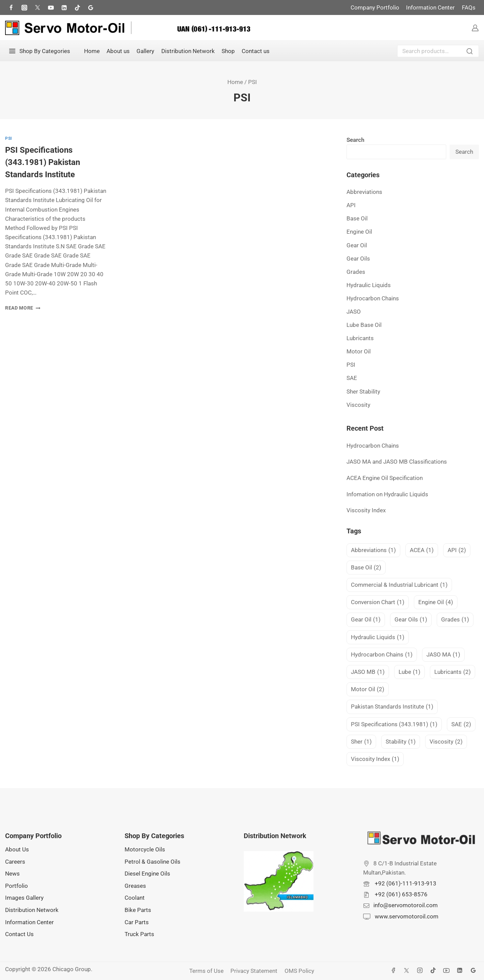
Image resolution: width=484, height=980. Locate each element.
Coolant (135, 898)
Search (472, 52)
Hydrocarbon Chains (373, 298)
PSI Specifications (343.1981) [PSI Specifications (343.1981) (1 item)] (394, 724)
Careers (15, 862)
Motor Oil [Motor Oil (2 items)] (368, 689)
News (12, 874)
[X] (407, 970)
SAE (352, 378)
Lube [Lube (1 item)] (409, 672)
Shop (228, 51)
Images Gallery (24, 898)
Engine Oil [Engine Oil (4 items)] (436, 602)
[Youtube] (51, 7)
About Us (17, 849)
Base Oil (357, 218)
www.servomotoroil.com (406, 916)
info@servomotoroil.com (406, 905)
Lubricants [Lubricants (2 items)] (453, 672)
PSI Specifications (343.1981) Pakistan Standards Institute (43, 162)
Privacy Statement (254, 971)
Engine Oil (359, 232)
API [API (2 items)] (457, 550)
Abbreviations (364, 192)
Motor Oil (359, 351)
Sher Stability (363, 392)
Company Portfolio (375, 7)
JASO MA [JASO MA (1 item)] (443, 655)
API (351, 205)
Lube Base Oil (364, 325)
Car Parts (137, 922)
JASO (354, 312)
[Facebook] (11, 7)
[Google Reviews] (91, 7)
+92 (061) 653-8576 (400, 894)
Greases (135, 886)
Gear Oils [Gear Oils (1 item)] (411, 620)
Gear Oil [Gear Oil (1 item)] (366, 620)
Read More (23, 308)
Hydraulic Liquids (369, 285)
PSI (9, 138)
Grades (356, 272)
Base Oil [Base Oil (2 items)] (366, 568)
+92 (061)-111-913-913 (405, 883)
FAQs (469, 7)
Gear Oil (357, 245)
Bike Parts (138, 910)
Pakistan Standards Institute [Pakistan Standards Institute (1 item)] (392, 707)
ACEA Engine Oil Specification (385, 478)
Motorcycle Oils (145, 849)
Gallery (145, 51)
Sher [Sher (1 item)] (361, 742)
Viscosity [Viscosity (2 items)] (446, 742)
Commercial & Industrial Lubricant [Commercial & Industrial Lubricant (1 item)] (399, 585)
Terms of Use (206, 971)
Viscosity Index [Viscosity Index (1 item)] (375, 759)
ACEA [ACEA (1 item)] (422, 550)
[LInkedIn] (64, 7)
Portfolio (17, 886)
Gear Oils (358, 259)
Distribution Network (188, 51)
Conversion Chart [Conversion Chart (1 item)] (378, 602)
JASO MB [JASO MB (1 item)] (368, 672)
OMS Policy (299, 971)
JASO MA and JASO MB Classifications (397, 462)
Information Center (430, 7)
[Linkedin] (460, 970)
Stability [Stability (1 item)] (401, 742)
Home (92, 51)
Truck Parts (139, 934)
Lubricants (360, 338)
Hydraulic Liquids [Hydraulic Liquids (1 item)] (378, 637)
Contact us (256, 51)
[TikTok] (77, 7)
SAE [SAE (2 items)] (461, 724)
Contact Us (19, 934)
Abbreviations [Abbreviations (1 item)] (373, 550)
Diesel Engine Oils (147, 874)
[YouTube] (447, 970)
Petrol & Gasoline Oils (152, 862)
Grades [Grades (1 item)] (455, 620)
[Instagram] (24, 7)
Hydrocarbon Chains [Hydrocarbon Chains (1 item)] (382, 655)
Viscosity (358, 405)
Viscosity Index (366, 510)
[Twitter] (37, 7)
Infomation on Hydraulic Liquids (387, 494)
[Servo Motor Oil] (65, 28)
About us (118, 51)
